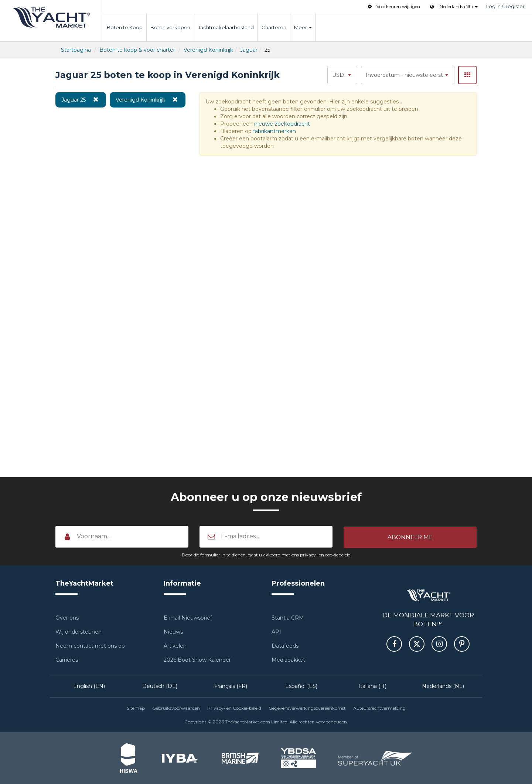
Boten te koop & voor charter (137, 50)
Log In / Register (505, 6)
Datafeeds (285, 645)
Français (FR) (231, 686)
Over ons (67, 617)
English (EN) (89, 686)
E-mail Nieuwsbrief (188, 617)
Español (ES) (301, 686)
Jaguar (249, 50)
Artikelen (175, 645)
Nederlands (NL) (443, 686)
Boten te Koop (125, 27)
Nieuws (173, 631)
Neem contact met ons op (90, 645)
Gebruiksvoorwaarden (176, 708)
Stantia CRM (288, 617)
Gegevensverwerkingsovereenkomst (307, 708)
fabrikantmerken (274, 131)
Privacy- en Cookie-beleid (234, 708)
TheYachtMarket (51, 18)
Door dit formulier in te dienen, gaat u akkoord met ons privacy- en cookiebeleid (266, 554)
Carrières (67, 659)
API (276, 631)
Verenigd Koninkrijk (208, 50)
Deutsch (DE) (160, 686)
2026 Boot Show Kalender (197, 659)
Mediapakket (288, 659)
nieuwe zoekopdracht (282, 124)
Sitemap (136, 708)
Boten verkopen (170, 27)
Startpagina (76, 50)
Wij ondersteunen (79, 631)
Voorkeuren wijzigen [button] (393, 6)
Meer (303, 27)
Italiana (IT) (372, 686)
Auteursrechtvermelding (379, 708)
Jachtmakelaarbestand (226, 27)
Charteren (274, 27)
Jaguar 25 (81, 99)
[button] (410, 536)
